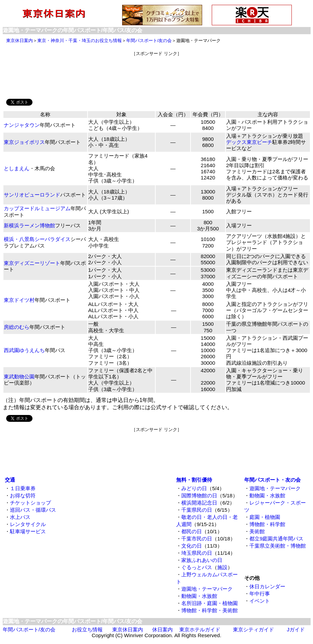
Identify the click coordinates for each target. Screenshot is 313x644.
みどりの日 (194, 488)
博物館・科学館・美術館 (210, 610)
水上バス (20, 517)
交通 (10, 480)
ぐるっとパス (197, 567)
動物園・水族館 (199, 596)
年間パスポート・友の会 (272, 480)
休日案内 (162, 629)
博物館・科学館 (267, 524)
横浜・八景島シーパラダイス (37, 239)
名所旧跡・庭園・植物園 (210, 603)
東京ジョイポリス (24, 142)
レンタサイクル (28, 524)
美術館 (257, 531)
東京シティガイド (253, 629)
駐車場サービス (28, 531)
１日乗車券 (23, 488)
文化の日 (192, 546)
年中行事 (260, 594)
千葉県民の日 (197, 510)
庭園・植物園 (265, 517)
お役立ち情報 (87, 629)
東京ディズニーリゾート (32, 263)
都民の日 (192, 531)
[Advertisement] (157, 72)
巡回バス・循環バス (33, 510)
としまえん (17, 168)
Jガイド (296, 629)
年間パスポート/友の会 (149, 41)
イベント (260, 601)
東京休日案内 (19, 41)
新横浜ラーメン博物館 (29, 225)
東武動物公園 (19, 377)
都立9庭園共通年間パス (276, 539)
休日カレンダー (267, 586)
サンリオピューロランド (32, 195)
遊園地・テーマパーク (207, 589)
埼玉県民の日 (197, 553)
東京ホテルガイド (200, 629)
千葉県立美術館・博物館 (278, 546)
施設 (222, 567)
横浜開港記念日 (199, 503)
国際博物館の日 (199, 495)
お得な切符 (23, 495)
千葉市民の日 (197, 539)
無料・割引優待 (194, 480)
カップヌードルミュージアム (37, 208)
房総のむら (17, 327)
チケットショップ (30, 503)
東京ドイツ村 (19, 300)
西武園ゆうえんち (24, 350)
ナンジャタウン (22, 125)
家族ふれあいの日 (202, 560)
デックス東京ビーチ (249, 142)
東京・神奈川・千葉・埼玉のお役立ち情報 (80, 41)
